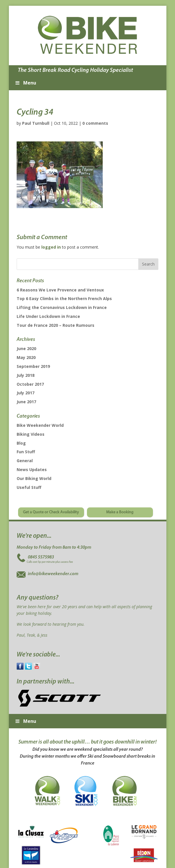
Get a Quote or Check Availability (51, 512)
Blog (21, 443)
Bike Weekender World (40, 425)
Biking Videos (31, 434)
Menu (25, 83)
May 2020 (26, 357)
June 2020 (26, 348)
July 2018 (26, 375)
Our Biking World (34, 478)
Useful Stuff (29, 487)
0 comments (95, 123)
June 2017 (26, 402)
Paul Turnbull (36, 123)
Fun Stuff (26, 452)
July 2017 (26, 393)
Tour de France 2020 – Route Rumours (56, 325)
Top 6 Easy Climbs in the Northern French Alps (64, 298)
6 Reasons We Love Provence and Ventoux (60, 290)
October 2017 (30, 384)
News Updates (32, 469)
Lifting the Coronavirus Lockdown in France (62, 307)
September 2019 (33, 366)
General (25, 461)
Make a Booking (120, 512)
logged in (51, 247)
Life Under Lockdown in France (48, 316)
